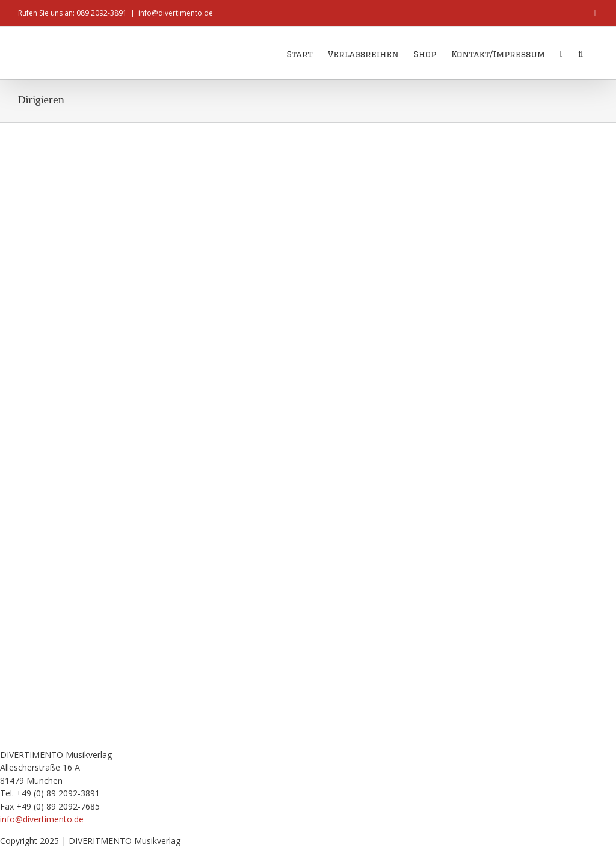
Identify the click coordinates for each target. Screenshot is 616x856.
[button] (581, 53)
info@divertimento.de (176, 13)
